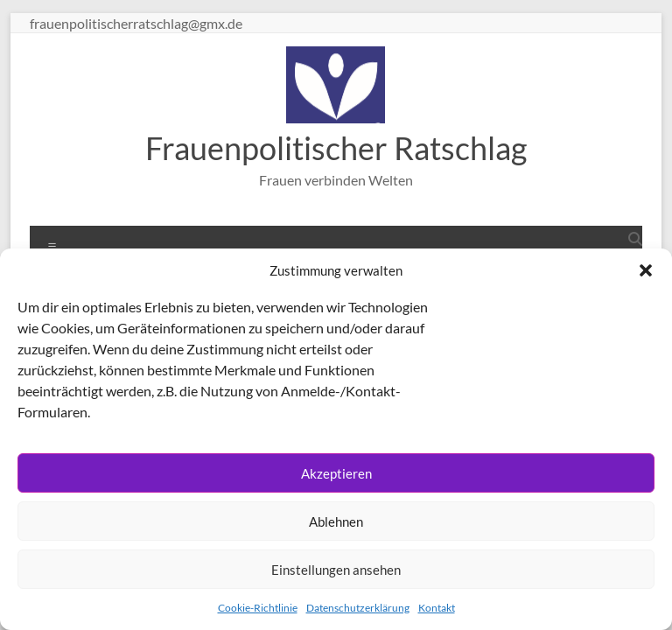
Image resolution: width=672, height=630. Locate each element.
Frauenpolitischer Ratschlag (336, 148)
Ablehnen (336, 521)
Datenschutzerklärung (358, 608)
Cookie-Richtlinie (258, 608)
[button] (646, 270)
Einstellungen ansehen (336, 570)
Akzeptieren (336, 473)
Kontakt (437, 608)
